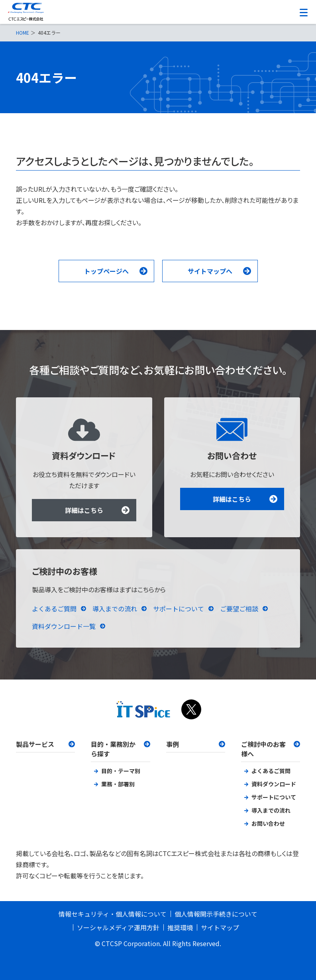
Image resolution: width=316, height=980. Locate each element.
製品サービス (35, 744)
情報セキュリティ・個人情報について (113, 914)
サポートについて (179, 609)
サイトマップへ (210, 271)
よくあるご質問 (54, 609)
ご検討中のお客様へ (263, 749)
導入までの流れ (115, 609)
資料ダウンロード (274, 784)
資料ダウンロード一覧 (64, 626)
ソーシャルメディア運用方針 (118, 927)
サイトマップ (220, 927)
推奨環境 (180, 927)
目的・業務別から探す (113, 749)
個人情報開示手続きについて (216, 914)
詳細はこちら (84, 510)
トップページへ (106, 271)
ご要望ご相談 (239, 609)
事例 (173, 744)
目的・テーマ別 (121, 771)
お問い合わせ (268, 823)
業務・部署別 (118, 784)
